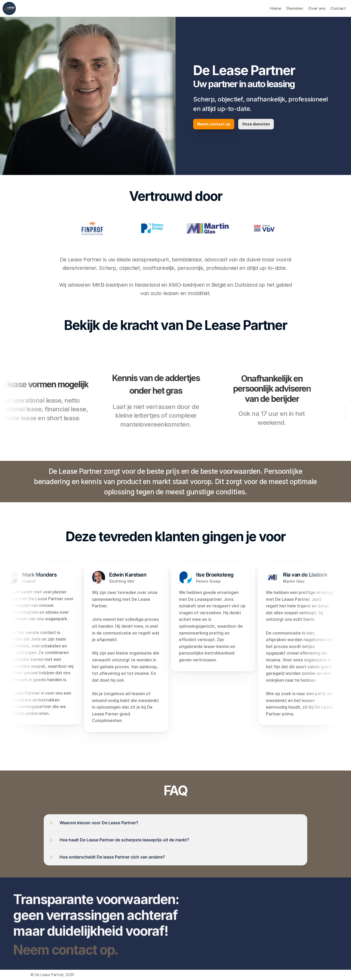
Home (276, 8)
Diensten (295, 8)
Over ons (317, 8)
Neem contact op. (66, 956)
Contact (338, 8)
